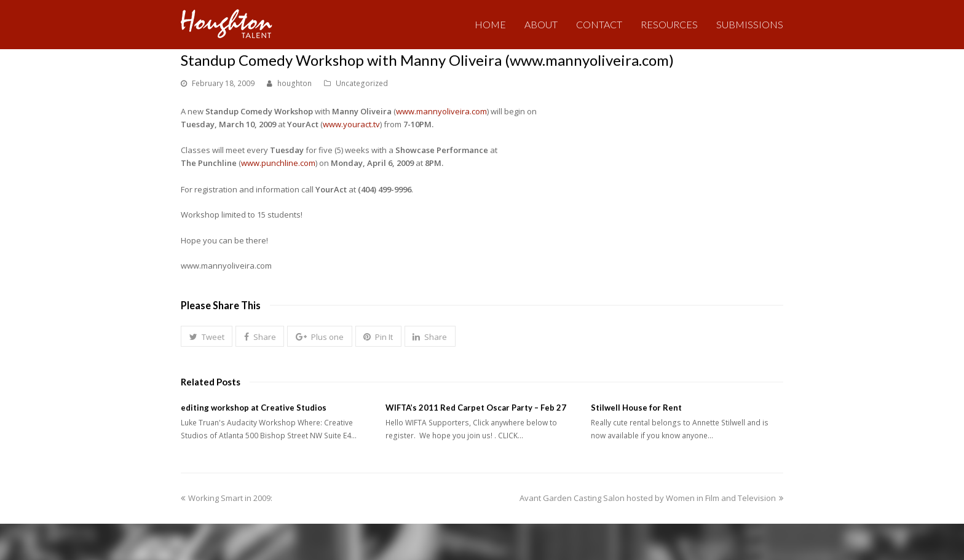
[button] (207, 336)
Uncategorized (362, 83)
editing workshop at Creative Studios (254, 408)
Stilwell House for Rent (636, 408)
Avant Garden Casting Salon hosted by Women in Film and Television (651, 498)
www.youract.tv (351, 124)
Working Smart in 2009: (227, 498)
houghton (294, 83)
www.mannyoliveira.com (441, 111)
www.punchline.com (278, 163)
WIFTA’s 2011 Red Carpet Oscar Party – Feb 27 (476, 408)
